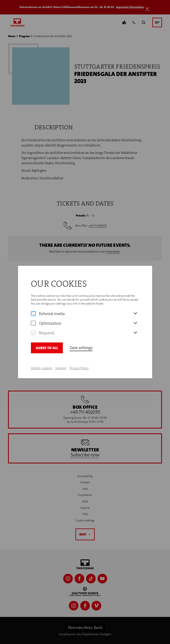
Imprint (61, 368)
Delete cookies (42, 368)
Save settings (81, 348)
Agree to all (47, 348)
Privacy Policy (79, 368)
